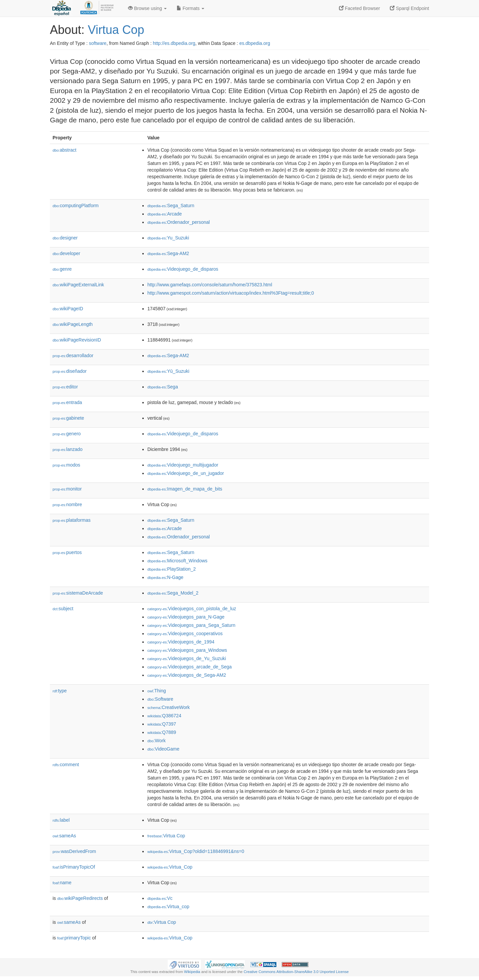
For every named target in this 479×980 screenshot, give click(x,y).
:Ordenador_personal (179, 222)
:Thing (157, 691)
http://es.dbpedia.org (174, 43)
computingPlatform (76, 206)
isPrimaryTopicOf (74, 867)
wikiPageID (68, 309)
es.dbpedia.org (255, 43)
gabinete (68, 418)
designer (65, 238)
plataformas (72, 520)
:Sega (163, 387)
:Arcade (165, 214)
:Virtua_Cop (170, 867)
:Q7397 (162, 724)
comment (66, 765)
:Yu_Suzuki (168, 238)
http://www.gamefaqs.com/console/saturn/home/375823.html (210, 285)
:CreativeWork (169, 707)
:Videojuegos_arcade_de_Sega (190, 667)
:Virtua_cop (168, 907)
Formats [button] (190, 8)
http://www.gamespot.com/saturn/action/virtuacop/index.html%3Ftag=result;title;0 (231, 293)
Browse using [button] (147, 8)
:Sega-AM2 (168, 253)
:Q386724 (164, 716)
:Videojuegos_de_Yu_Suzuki (187, 658)
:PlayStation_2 (172, 569)
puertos (67, 552)
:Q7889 (162, 732)
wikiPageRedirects (80, 898)
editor (65, 387)
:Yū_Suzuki (168, 371)
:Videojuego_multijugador (183, 465)
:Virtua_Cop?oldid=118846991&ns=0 (196, 851)
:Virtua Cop (166, 836)
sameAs (64, 836)
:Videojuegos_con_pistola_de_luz (192, 609)
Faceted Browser (360, 8)
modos (66, 465)
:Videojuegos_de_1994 (181, 642)
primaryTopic (74, 938)
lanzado (68, 449)
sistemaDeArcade (78, 593)
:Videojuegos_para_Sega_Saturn (191, 625)
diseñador (70, 371)
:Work (157, 741)
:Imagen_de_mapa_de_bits (185, 489)
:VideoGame (163, 749)
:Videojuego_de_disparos (183, 269)
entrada (67, 402)
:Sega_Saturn (171, 206)
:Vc (160, 898)
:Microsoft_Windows (177, 561)
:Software (160, 699)
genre (62, 269)
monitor (67, 489)
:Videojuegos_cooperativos (185, 633)
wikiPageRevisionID (77, 340)
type (60, 691)
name (62, 883)
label (61, 820)
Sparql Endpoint (409, 8)
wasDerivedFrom (74, 851)
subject (63, 609)
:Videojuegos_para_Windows (187, 650)
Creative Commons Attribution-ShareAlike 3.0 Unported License (296, 972)
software (98, 43)
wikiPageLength (73, 324)
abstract (65, 150)
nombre (67, 504)
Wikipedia (192, 972)
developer (66, 253)
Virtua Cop (116, 30)
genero (67, 434)
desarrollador (73, 355)
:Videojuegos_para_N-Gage (186, 617)
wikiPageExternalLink (78, 285)
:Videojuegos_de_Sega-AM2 (187, 675)
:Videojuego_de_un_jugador (186, 473)
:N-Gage (165, 577)
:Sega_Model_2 (173, 593)
